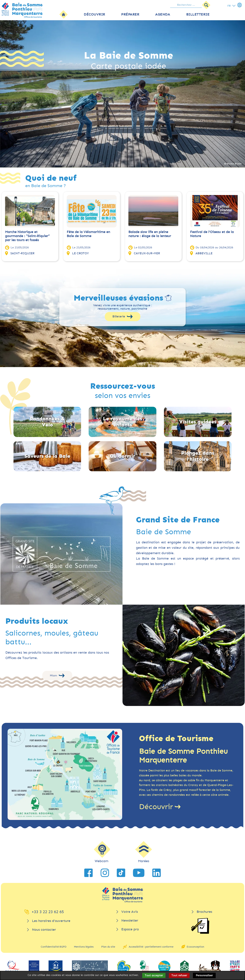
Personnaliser (204, 975)
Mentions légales (84, 947)
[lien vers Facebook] (88, 873)
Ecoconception (195, 947)
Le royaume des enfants (122, 422)
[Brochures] (200, 926)
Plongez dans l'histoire (198, 456)
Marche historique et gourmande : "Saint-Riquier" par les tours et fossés (27, 236)
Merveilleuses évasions (118, 298)
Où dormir (122, 456)
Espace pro (130, 929)
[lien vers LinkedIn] (157, 873)
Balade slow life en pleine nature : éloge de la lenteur (150, 234)
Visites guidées (198, 422)
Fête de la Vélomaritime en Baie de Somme (88, 234)
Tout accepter (154, 975)
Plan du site (108, 947)
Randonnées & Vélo (47, 422)
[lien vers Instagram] (105, 873)
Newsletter (130, 920)
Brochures (204, 912)
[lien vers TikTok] (121, 873)
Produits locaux (37, 621)
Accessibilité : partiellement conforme (151, 947)
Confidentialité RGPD (54, 947)
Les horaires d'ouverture (51, 921)
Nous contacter (44, 930)
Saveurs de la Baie (47, 456)
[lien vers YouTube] (139, 873)
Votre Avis (130, 912)
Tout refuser (179, 975)
